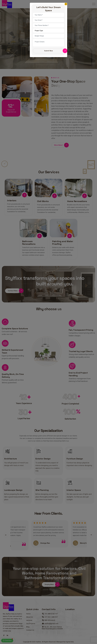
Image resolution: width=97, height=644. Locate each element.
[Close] (66, 4)
